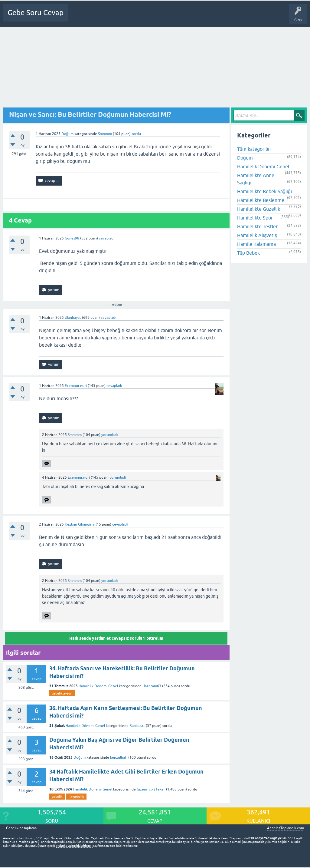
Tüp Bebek (248, 253)
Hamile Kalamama (256, 244)
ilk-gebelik (76, 797)
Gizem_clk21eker (151, 789)
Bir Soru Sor (187, 17)
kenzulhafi (119, 757)
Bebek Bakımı (266, 17)
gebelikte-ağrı (62, 693)
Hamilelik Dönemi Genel (98, 686)
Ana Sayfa (80, 17)
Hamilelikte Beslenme (261, 200)
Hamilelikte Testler (257, 226)
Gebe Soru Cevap (36, 13)
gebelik (57, 797)
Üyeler (165, 17)
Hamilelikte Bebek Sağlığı (265, 191)
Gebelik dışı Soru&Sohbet (226, 17)
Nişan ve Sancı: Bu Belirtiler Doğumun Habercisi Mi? (90, 114)
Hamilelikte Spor (255, 218)
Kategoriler (143, 17)
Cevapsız (120, 17)
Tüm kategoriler (254, 149)
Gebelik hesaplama (21, 828)
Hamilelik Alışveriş (257, 235)
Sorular (100, 17)
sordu (136, 134)
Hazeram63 (152, 686)
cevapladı (107, 238)
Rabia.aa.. (137, 726)
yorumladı (109, 435)
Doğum (67, 134)
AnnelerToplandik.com (286, 828)
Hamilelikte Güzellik (259, 209)
